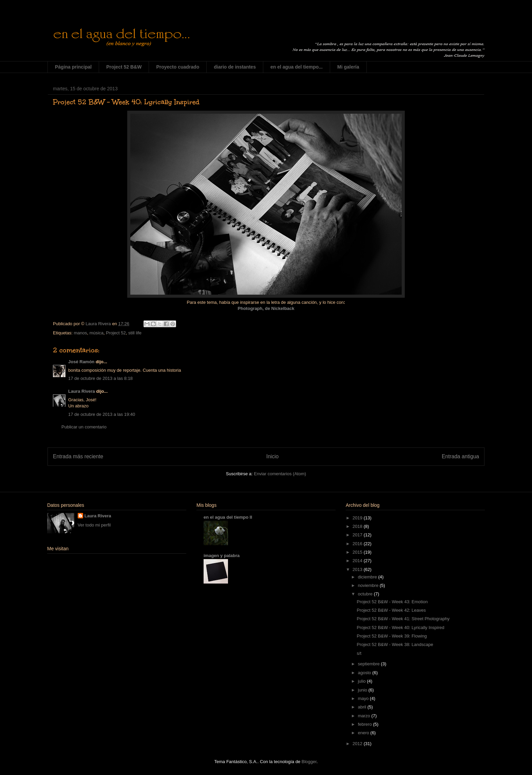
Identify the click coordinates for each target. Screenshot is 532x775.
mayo (364, 698)
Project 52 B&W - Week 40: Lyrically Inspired (400, 628)
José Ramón (81, 362)
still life (135, 333)
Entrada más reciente (78, 456)
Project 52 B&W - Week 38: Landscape (395, 644)
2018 (358, 526)
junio (363, 690)
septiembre (369, 664)
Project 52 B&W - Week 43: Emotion (392, 602)
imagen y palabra (222, 556)
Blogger (309, 762)
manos (80, 333)
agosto (365, 673)
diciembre (368, 577)
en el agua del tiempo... (297, 67)
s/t (359, 653)
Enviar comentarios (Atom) (280, 474)
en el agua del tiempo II (228, 517)
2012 (358, 744)
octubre (366, 594)
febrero (366, 724)
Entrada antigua (460, 456)
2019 (358, 518)
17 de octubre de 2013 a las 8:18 (100, 378)
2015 (358, 552)
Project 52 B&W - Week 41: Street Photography (403, 619)
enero (364, 733)
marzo (365, 716)
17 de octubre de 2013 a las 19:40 (102, 414)
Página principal (73, 67)
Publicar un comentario (84, 427)
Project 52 (116, 333)
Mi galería (348, 67)
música (97, 333)
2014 (358, 561)
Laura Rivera (82, 391)
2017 (358, 535)
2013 (358, 569)
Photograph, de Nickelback (266, 308)
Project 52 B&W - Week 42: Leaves (391, 610)
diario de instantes (235, 67)
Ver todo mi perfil (94, 525)
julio (363, 681)
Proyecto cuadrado (178, 67)
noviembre (369, 585)
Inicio (272, 456)
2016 (358, 544)
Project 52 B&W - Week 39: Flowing (392, 636)
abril (363, 707)
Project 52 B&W (124, 67)
